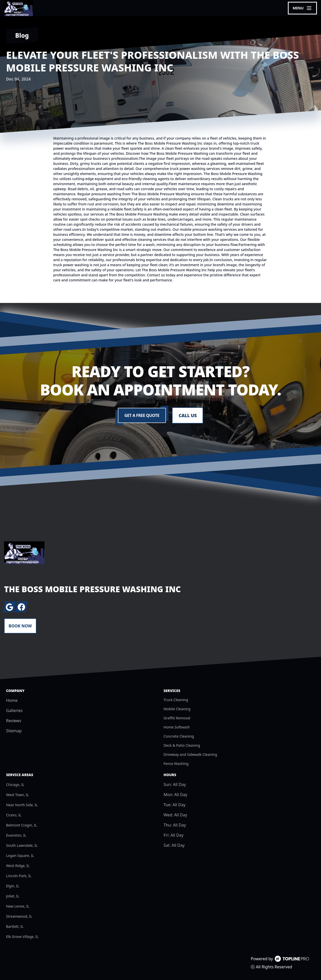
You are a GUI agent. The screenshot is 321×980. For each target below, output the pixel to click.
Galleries (14, 710)
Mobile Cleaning (177, 709)
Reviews (14, 721)
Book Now (20, 626)
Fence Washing (176, 764)
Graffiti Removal (177, 718)
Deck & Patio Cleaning (182, 745)
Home (12, 700)
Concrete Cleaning (179, 736)
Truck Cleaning (176, 700)
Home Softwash (177, 727)
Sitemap (14, 731)
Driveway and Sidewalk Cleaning (190, 754)
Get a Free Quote (142, 415)
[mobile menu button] (302, 8)
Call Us (188, 415)
